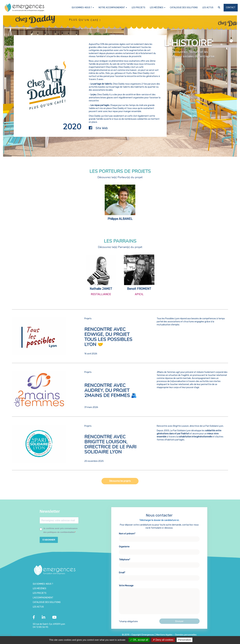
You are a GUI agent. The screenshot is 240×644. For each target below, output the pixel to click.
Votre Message (159, 603)
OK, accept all (139, 640)
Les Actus (208, 8)
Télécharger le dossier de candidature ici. (159, 523)
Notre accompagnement (113, 8)
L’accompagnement (43, 598)
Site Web (102, 128)
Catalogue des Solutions (184, 8)
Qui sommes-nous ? (83, 8)
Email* (159, 578)
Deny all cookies (163, 640)
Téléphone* (159, 565)
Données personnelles (186, 635)
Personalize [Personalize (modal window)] (185, 640)
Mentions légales (164, 635)
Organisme (159, 552)
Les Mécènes (158, 8)
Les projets (138, 8)
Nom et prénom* (159, 539)
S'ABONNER (49, 540)
